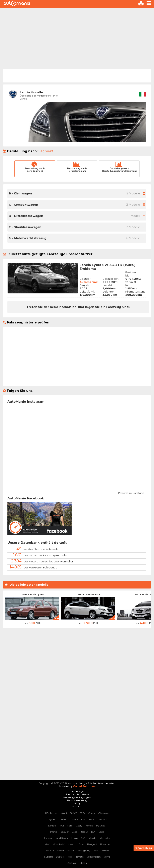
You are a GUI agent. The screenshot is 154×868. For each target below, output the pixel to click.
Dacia (91, 819)
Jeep (75, 832)
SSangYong (84, 850)
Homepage (77, 791)
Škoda (83, 863)
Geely (79, 826)
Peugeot (92, 844)
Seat (96, 850)
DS (83, 819)
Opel (81, 844)
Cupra (74, 819)
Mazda (92, 838)
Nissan (71, 844)
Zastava (72, 863)
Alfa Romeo (51, 813)
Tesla (70, 857)
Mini (47, 844)
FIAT (62, 826)
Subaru (48, 857)
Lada (101, 832)
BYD (82, 813)
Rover (61, 850)
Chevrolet (104, 813)
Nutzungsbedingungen (77, 797)
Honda (89, 826)
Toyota (80, 857)
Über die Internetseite (77, 794)
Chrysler (51, 819)
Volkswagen (94, 857)
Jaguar (65, 832)
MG (83, 838)
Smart (106, 850)
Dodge (52, 826)
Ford (70, 826)
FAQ (77, 803)
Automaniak (89, 282)
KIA (93, 832)
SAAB (71, 850)
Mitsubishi (59, 844)
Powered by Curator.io (131, 492)
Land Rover (62, 838)
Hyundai (101, 826)
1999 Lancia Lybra (33, 595)
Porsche (105, 844)
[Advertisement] (77, 38)
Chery (92, 813)
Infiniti (54, 832)
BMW (73, 813)
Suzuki (60, 857)
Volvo (107, 857)
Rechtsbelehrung (77, 800)
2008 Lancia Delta (89, 595)
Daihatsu (103, 819)
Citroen (63, 819)
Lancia (48, 838)
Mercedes (105, 838)
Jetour (84, 832)
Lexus (75, 838)
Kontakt (77, 806)
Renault (50, 850)
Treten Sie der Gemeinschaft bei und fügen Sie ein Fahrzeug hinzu (78, 307)
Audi (64, 813)
